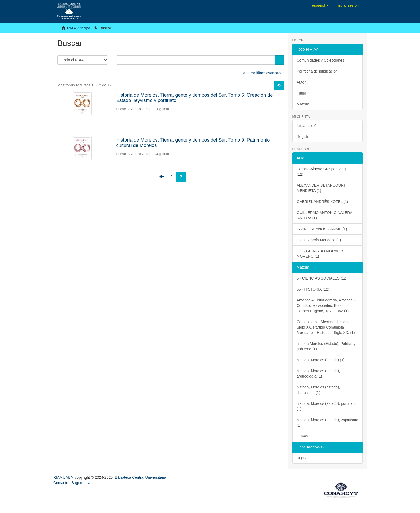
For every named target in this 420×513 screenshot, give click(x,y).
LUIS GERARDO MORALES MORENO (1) (321, 254)
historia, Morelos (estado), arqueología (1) (318, 374)
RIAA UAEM (64, 477)
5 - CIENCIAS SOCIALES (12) (322, 278)
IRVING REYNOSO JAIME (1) (322, 229)
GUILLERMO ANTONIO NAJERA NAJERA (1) (325, 215)
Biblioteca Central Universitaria (140, 477)
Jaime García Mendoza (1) (319, 240)
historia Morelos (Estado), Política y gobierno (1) (326, 346)
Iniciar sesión (308, 126)
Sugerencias (82, 483)
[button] (320, 5)
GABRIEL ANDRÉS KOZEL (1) (322, 202)
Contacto (61, 483)
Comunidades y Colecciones (320, 60)
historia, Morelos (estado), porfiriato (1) (326, 406)
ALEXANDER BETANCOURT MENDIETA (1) (321, 188)
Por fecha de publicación (317, 71)
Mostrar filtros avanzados (263, 73)
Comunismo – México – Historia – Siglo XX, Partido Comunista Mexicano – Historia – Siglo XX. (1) (326, 327)
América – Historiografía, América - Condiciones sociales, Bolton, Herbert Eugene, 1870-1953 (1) (326, 305)
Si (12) (302, 458)
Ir (280, 60)
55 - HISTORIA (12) (313, 289)
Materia (303, 104)
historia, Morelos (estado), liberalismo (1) (318, 390)
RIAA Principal (79, 28)
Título (301, 93)
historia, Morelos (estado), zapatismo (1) (328, 423)
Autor (301, 82)
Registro (304, 137)
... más (302, 436)
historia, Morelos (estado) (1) (321, 360)
